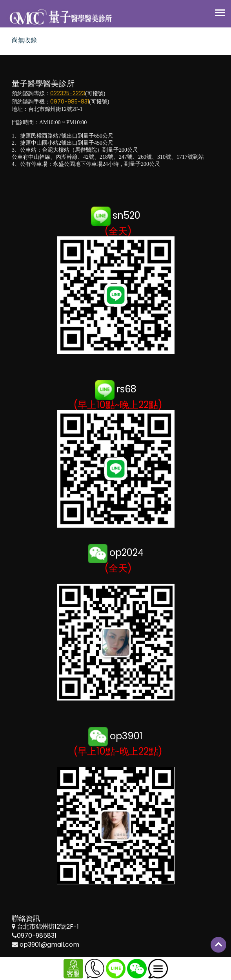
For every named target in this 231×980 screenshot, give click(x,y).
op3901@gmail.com (49, 945)
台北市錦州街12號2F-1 (48, 926)
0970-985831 (37, 936)
